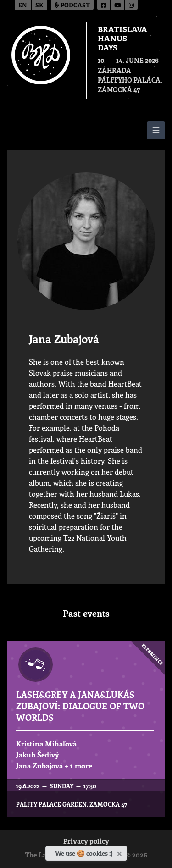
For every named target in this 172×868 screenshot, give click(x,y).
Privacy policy (86, 842)
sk (39, 6)
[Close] (120, 852)
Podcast (72, 6)
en (23, 6)
